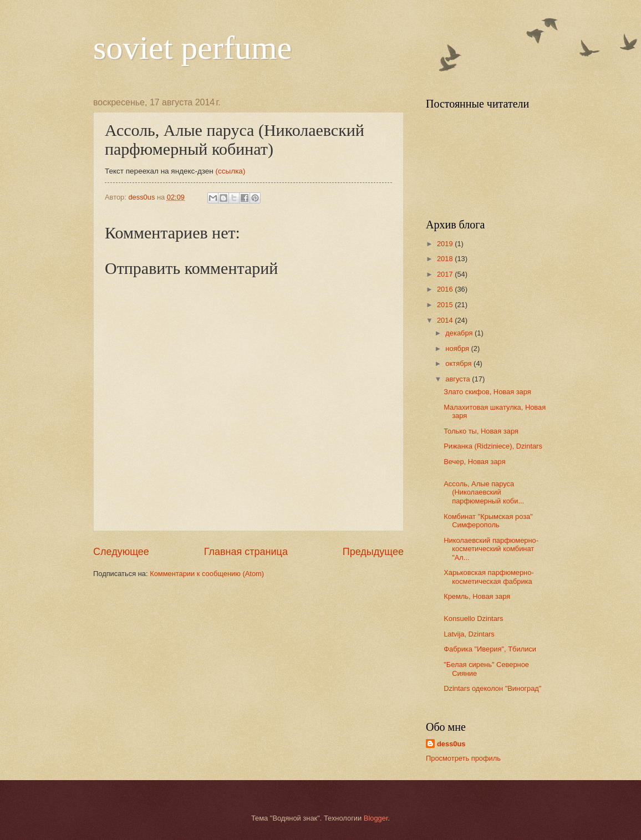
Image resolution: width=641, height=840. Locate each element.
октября (459, 363)
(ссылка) (231, 171)
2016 (446, 289)
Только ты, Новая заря (481, 431)
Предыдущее (373, 552)
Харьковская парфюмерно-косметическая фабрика (489, 577)
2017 (446, 274)
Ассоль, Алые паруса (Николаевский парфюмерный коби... (484, 492)
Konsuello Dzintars (473, 618)
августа (459, 379)
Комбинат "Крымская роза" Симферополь (488, 521)
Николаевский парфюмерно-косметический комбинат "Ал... (491, 549)
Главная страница (246, 552)
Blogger (376, 818)
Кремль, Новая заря (477, 596)
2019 (446, 244)
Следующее (121, 552)
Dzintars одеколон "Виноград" (492, 688)
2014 (446, 320)
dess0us (451, 744)
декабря (460, 333)
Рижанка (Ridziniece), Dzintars (493, 446)
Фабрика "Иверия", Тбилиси (490, 649)
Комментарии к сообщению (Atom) (207, 574)
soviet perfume (192, 48)
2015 (446, 305)
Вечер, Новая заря (474, 462)
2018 (446, 259)
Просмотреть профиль (463, 758)
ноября (458, 348)
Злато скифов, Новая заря (487, 392)
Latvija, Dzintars (469, 634)
